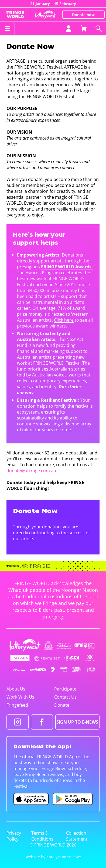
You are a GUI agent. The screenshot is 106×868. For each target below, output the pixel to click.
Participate (65, 689)
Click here (64, 320)
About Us (16, 689)
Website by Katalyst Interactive (53, 857)
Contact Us (65, 697)
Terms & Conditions (42, 836)
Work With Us (20, 697)
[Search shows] (98, 29)
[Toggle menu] (7, 29)
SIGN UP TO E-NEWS (77, 722)
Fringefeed (17, 705)
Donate (62, 705)
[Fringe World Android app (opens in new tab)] (73, 799)
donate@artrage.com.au (31, 471)
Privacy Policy (14, 836)
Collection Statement (77, 836)
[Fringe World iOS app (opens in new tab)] (31, 799)
